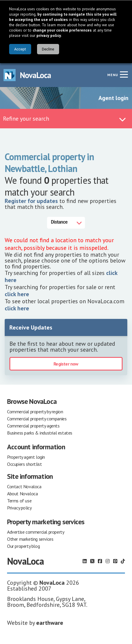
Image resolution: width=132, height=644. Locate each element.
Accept (20, 49)
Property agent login (26, 457)
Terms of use (19, 501)
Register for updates (31, 201)
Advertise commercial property (36, 532)
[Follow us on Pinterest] (115, 561)
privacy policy (49, 35)
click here (17, 294)
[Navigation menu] (124, 74)
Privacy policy (19, 508)
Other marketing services (30, 539)
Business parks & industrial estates (40, 433)
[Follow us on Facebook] (100, 561)
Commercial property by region (35, 412)
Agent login (113, 98)
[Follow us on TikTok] (123, 561)
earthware (50, 623)
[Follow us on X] (92, 561)
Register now (66, 364)
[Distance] (66, 223)
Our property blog (23, 546)
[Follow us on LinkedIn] (85, 561)
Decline (48, 49)
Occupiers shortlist (24, 464)
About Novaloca (22, 494)
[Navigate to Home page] (27, 75)
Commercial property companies (37, 419)
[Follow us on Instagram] (108, 561)
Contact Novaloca (24, 486)
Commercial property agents (33, 426)
